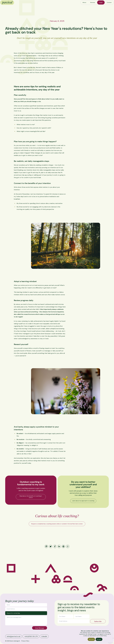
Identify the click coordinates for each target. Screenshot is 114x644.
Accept (99, 639)
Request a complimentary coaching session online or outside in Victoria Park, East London (57, 524)
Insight (101, 2)
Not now (91, 639)
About (84, 2)
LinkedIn (44, 636)
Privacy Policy (25, 641)
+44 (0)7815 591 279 (31, 636)
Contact (109, 2)
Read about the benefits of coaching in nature (31, 497)
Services (93, 2)
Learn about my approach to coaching (83, 501)
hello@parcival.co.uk (14, 636)
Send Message (40, 628)
